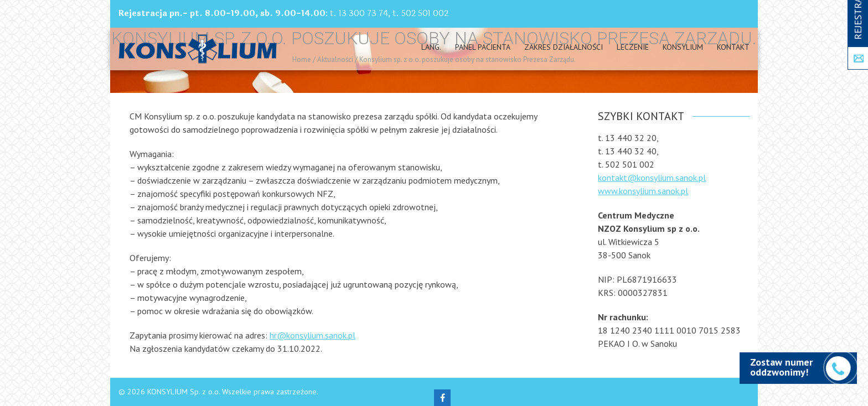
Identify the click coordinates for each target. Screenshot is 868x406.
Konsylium (683, 47)
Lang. (431, 47)
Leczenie (633, 47)
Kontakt (733, 47)
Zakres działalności (564, 47)
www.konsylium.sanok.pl (643, 191)
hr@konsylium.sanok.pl (312, 335)
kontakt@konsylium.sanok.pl (652, 178)
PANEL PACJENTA (483, 47)
